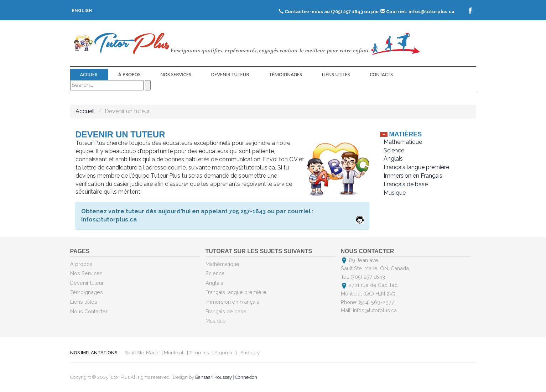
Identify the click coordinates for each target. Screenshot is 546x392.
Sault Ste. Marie (142, 352)
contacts (381, 74)
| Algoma (222, 352)
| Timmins (198, 352)
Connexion (246, 377)
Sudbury (250, 352)
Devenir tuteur (230, 74)
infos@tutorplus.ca (431, 12)
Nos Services (176, 74)
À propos (129, 74)
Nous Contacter (89, 311)
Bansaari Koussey (214, 377)
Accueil (89, 74)
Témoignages (286, 74)
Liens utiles (336, 74)
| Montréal (173, 352)
